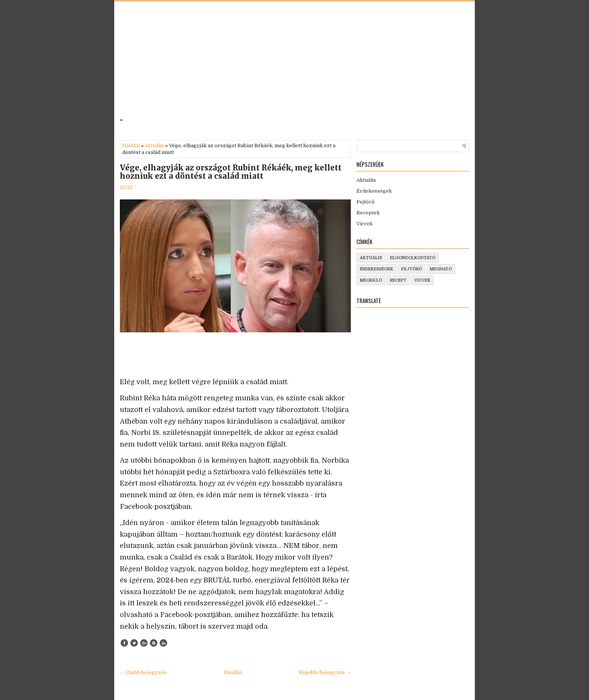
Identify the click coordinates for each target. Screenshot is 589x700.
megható (441, 269)
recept (398, 280)
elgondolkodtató (413, 258)
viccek (422, 280)
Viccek (365, 224)
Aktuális (366, 180)
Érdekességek (374, 191)
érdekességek (377, 269)
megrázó (371, 280)
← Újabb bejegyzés (143, 672)
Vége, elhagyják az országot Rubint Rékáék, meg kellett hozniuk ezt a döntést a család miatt (231, 172)
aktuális (154, 146)
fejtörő (412, 269)
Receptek (368, 213)
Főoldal (131, 146)
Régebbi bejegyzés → (325, 672)
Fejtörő (365, 202)
